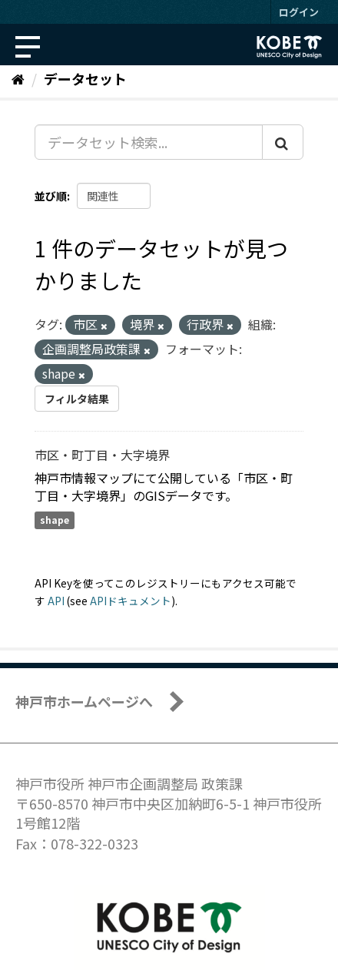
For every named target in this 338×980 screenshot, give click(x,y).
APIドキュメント (131, 601)
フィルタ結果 (77, 399)
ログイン (299, 12)
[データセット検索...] (149, 142)
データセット (85, 78)
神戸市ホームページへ (84, 701)
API (56, 601)
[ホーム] (18, 78)
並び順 (51, 196)
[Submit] (283, 142)
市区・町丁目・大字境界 (102, 455)
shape (55, 520)
